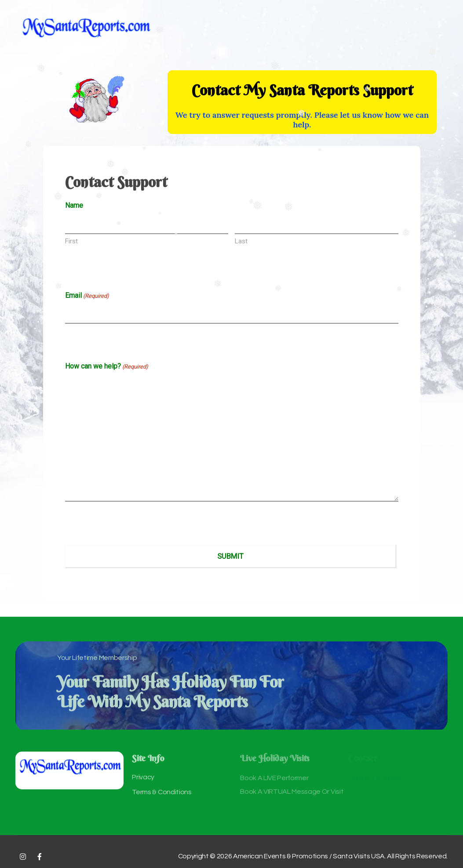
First (71, 241)
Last (241, 241)
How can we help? (107, 367)
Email (87, 296)
